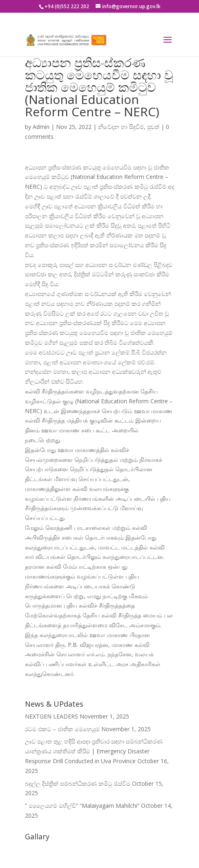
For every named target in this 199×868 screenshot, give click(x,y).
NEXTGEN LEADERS (51, 716)
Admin (41, 127)
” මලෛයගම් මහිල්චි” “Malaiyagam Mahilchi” (82, 806)
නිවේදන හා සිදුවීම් (121, 127)
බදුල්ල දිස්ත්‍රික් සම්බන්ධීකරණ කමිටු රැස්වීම (78, 783)
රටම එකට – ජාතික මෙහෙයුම (62, 729)
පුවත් (153, 127)
